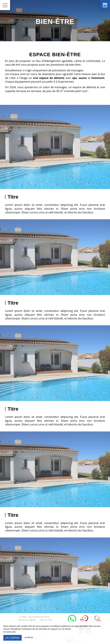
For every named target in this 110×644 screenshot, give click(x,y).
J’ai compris (13, 638)
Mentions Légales (27, 620)
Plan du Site (46, 620)
